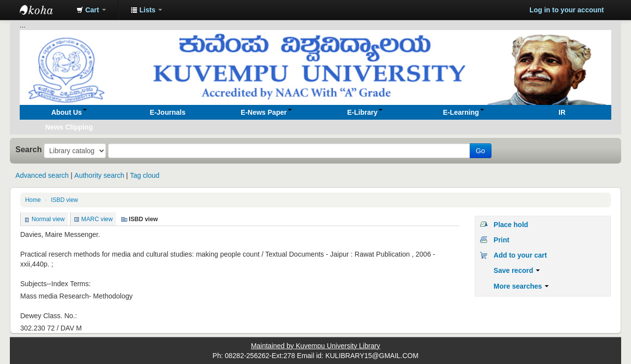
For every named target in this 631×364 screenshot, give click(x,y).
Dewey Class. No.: (49, 316)
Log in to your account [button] (567, 10)
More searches (521, 286)
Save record (517, 270)
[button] (91, 10)
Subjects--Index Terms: (55, 284)
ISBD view (64, 200)
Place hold (511, 225)
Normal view (48, 219)
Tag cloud (144, 175)
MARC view (97, 219)
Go (480, 151)
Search (29, 149)
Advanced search (42, 175)
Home (33, 200)
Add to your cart (520, 255)
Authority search (99, 175)
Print (501, 240)
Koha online (44, 10)
